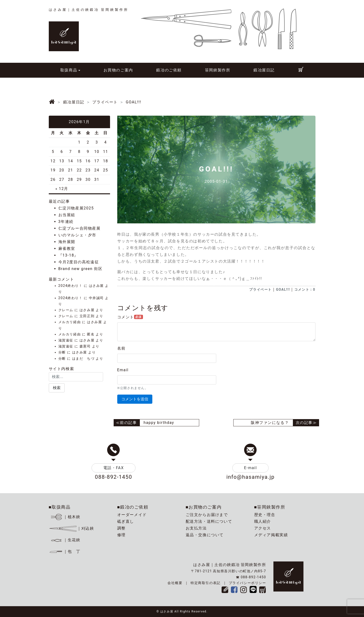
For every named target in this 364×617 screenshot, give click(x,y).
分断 (62, 352)
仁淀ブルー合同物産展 (80, 228)
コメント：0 (305, 290)
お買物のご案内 (118, 70)
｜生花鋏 (65, 540)
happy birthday (159, 423)
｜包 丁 (65, 551)
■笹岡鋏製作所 (270, 507)
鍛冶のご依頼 (169, 70)
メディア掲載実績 (271, 535)
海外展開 (67, 242)
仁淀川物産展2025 (76, 208)
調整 (121, 528)
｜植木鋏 (65, 517)
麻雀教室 (67, 249)
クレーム (66, 310)
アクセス (263, 528)
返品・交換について (205, 535)
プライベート (260, 290)
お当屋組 (67, 215)
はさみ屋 (96, 286)
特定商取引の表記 (206, 583)
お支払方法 (196, 528)
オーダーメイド (132, 515)
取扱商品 (69, 70)
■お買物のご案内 (204, 507)
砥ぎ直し (126, 521)
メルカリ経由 (70, 322)
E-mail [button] (251, 468)
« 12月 (62, 189)
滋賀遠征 (66, 340)
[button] (57, 388)
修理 (121, 535)
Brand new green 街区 (80, 269)
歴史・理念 (265, 515)
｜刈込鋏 (71, 528)
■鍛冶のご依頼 (133, 507)
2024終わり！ (71, 286)
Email (123, 370)
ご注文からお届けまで (207, 515)
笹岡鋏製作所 (218, 70)
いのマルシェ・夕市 (77, 235)
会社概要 (175, 583)
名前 (121, 348)
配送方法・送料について (209, 521)
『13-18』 (68, 255)
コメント (130, 317)
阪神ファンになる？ (270, 423)
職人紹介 (263, 521)
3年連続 (66, 222)
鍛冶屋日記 (264, 70)
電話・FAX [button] (114, 468)
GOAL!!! (283, 290)
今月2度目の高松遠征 (79, 262)
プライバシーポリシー (247, 583)
